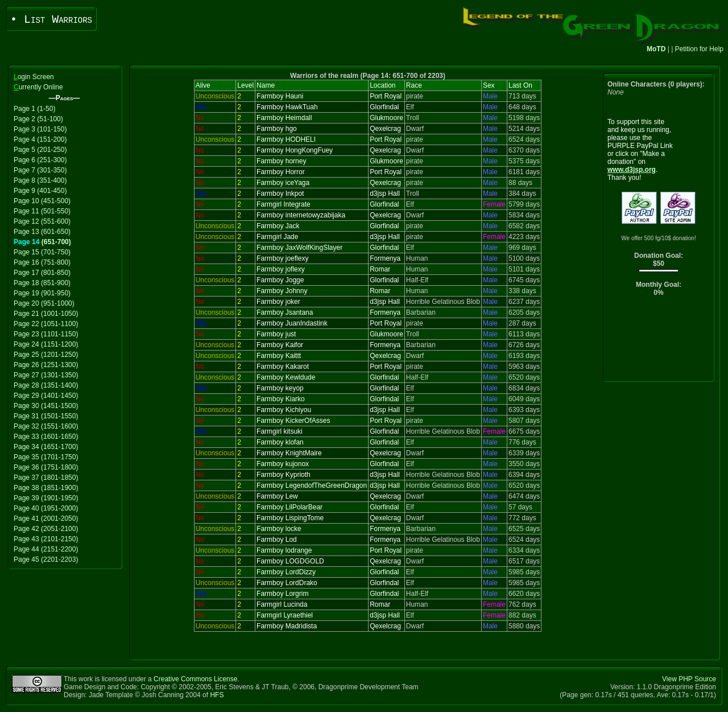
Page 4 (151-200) (40, 139)
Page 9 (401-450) (40, 191)
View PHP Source (689, 679)
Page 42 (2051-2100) (46, 529)
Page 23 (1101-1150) (46, 334)
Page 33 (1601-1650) (46, 437)
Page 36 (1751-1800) (46, 467)
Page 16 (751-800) (42, 262)
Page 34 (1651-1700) (46, 447)
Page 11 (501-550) (42, 211)
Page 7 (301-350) (40, 170)
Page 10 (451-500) (42, 201)
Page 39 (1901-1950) (46, 498)
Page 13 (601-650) (42, 232)
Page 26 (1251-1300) (46, 365)
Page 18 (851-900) (42, 283)
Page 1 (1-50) (34, 109)
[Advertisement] (659, 342)
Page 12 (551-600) (42, 221)
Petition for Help (699, 49)
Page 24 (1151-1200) (46, 344)
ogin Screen (34, 77)
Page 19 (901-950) (42, 293)
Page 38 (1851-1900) (46, 488)
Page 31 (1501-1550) (46, 416)
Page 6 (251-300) (40, 160)
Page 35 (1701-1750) (46, 457)
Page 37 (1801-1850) (46, 478)
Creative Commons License (195, 679)
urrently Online (38, 87)
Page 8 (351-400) (40, 180)
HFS (217, 695)
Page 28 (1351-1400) (46, 385)
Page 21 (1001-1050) (46, 314)
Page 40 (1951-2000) (46, 508)
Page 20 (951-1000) (44, 303)
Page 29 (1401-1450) (46, 396)
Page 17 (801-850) (42, 273)
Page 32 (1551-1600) (46, 426)
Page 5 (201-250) (40, 150)
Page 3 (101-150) (40, 129)
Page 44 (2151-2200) (46, 549)
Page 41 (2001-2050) (46, 518)
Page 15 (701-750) (42, 252)
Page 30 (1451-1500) (46, 406)
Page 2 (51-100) (38, 119)
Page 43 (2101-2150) (46, 539)
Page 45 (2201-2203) (46, 559)
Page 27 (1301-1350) (46, 375)
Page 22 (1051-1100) (46, 324)
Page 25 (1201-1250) (46, 355)
